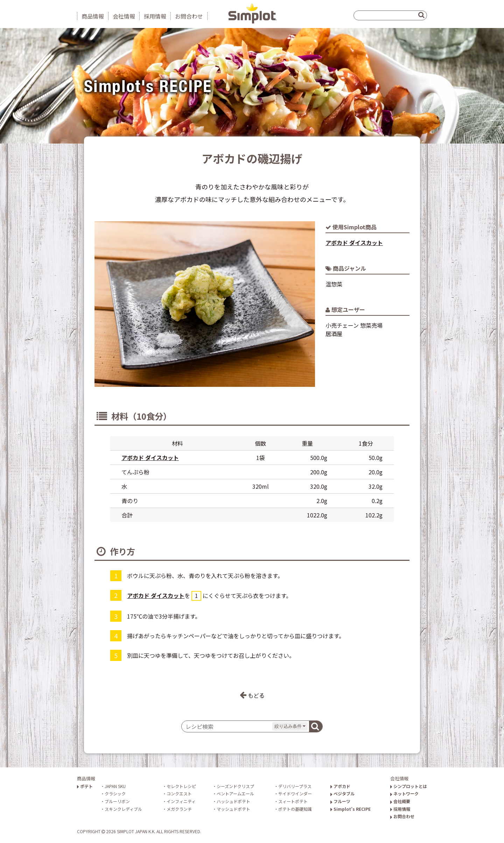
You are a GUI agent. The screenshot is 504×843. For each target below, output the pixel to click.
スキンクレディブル (123, 809)
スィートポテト (293, 801)
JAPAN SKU (115, 786)
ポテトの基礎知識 (295, 809)
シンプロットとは (409, 786)
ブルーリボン (117, 801)
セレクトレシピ (181, 786)
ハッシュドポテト (233, 801)
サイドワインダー (295, 793)
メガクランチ (179, 809)
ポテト (85, 786)
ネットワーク (404, 793)
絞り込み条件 (290, 726)
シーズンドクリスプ (235, 786)
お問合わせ (189, 16)
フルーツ (340, 801)
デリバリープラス (295, 786)
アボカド (340, 786)
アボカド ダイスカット (354, 243)
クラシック (115, 793)
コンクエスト (179, 793)
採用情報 (155, 16)
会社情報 (124, 16)
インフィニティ (181, 801)
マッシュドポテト (233, 809)
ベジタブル (342, 793)
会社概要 (400, 801)
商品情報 (93, 16)
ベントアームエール (235, 793)
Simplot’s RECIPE (351, 809)
